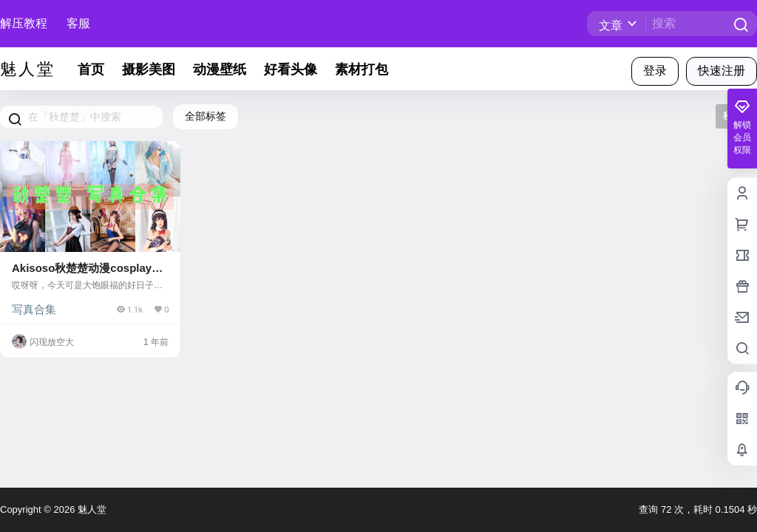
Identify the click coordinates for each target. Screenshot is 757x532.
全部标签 (206, 116)
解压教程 (24, 23)
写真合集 (34, 309)
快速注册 (722, 71)
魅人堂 (91, 509)
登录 (655, 71)
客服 (78, 23)
